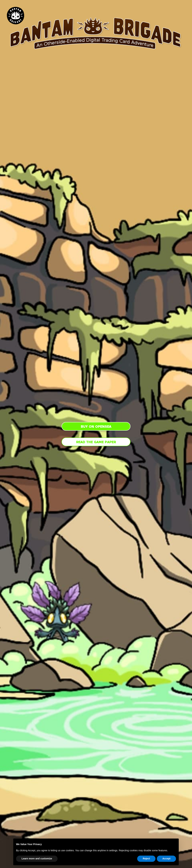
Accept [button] (166, 859)
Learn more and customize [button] (37, 859)
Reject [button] (146, 859)
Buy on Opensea (96, 427)
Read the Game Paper (96, 442)
